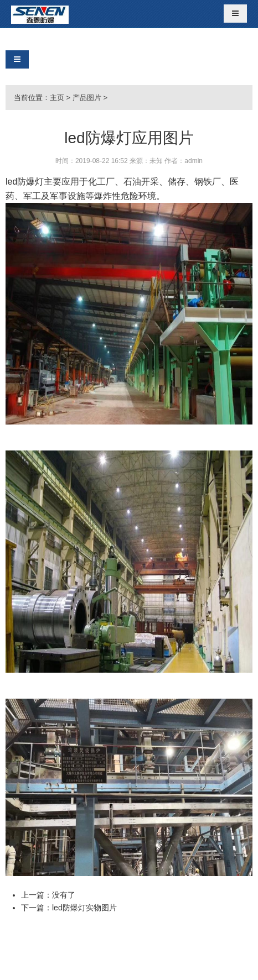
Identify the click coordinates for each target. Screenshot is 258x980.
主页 (57, 98)
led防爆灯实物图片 (84, 908)
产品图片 (87, 98)
